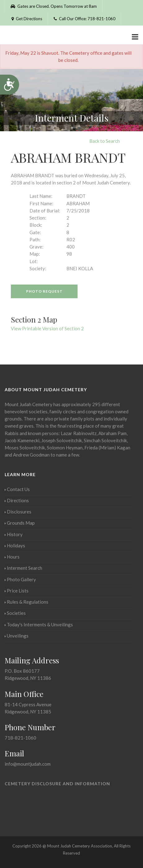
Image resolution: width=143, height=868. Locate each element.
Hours (12, 557)
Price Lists (17, 591)
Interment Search (23, 568)
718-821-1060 (20, 738)
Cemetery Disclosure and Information (57, 784)
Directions (17, 500)
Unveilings (17, 636)
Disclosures (18, 512)
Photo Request (44, 291)
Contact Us (17, 489)
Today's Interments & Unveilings (39, 624)
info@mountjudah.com (28, 764)
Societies (15, 613)
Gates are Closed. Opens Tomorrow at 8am (54, 6)
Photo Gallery (20, 579)
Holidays (15, 545)
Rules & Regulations (27, 602)
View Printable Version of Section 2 (47, 328)
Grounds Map (20, 523)
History (14, 534)
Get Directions (26, 19)
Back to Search (105, 141)
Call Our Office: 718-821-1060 (85, 19)
